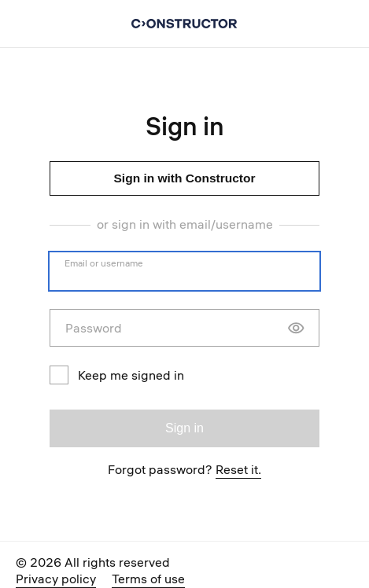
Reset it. (238, 469)
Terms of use (148, 579)
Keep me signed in (117, 375)
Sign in (184, 428)
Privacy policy (56, 579)
